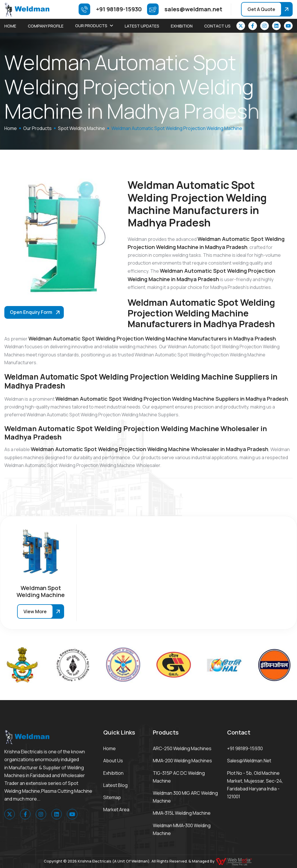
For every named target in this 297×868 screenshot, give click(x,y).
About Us (113, 761)
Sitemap (112, 797)
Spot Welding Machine (82, 128)
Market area (116, 810)
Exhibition (182, 26)
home (11, 128)
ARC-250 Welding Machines (182, 748)
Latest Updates (142, 26)
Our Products (91, 26)
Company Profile (46, 26)
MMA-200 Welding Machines (182, 761)
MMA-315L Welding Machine (182, 813)
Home (10, 26)
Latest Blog (115, 785)
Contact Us (217, 26)
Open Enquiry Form (31, 312)
